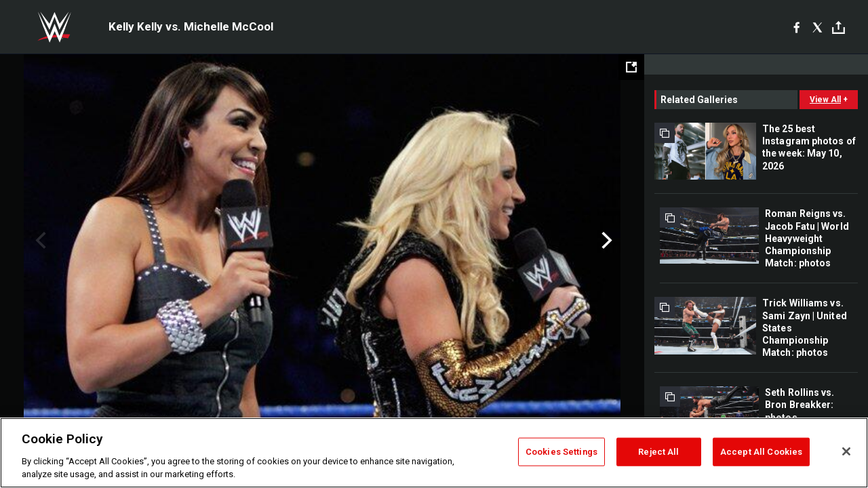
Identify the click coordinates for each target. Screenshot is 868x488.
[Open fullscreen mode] (631, 67)
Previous (39, 241)
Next (605, 241)
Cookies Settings (561, 452)
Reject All (658, 452)
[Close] (846, 451)
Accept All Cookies (761, 452)
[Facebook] (796, 27)
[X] (817, 27)
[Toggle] (839, 27)
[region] (434, 453)
